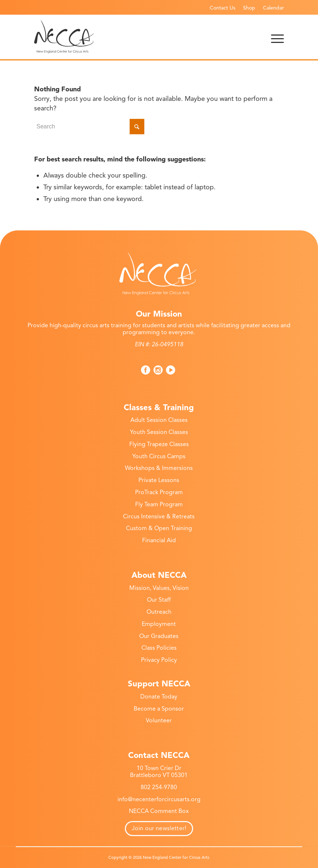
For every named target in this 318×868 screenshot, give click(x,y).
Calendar (273, 8)
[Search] (89, 127)
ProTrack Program (159, 492)
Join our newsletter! (159, 828)
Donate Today (159, 697)
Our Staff (159, 600)
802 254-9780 (159, 787)
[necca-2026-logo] (64, 37)
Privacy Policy (159, 660)
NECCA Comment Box (159, 811)
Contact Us (223, 8)
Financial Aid (159, 540)
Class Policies (159, 648)
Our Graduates (159, 636)
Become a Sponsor (159, 709)
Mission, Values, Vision (159, 588)
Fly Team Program (159, 504)
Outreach (159, 612)
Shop (249, 8)
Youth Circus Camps (159, 456)
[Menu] (277, 37)
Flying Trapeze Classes (159, 444)
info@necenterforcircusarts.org (159, 799)
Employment (159, 624)
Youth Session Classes (159, 432)
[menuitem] (223, 8)
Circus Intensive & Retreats (159, 517)
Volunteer (159, 721)
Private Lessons (159, 480)
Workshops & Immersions (159, 468)
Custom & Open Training (159, 528)
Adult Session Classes (159, 420)
